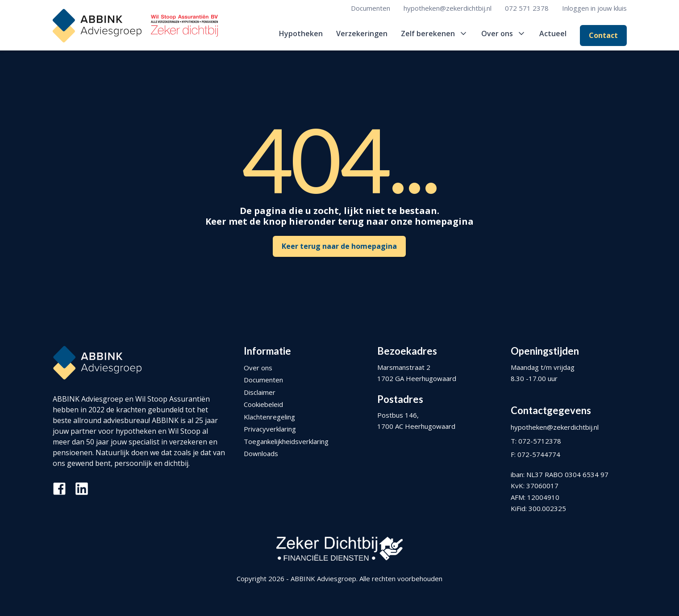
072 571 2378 (527, 8)
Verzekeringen (362, 34)
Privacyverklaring (270, 429)
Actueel (553, 34)
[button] (434, 34)
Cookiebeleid (263, 404)
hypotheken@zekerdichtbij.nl (448, 8)
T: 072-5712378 (536, 441)
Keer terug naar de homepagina (339, 246)
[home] (135, 26)
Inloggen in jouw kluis (594, 8)
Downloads (261, 453)
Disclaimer (260, 392)
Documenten (371, 8)
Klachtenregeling (269, 417)
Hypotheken (301, 34)
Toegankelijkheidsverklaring (286, 441)
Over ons (258, 368)
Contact (603, 35)
